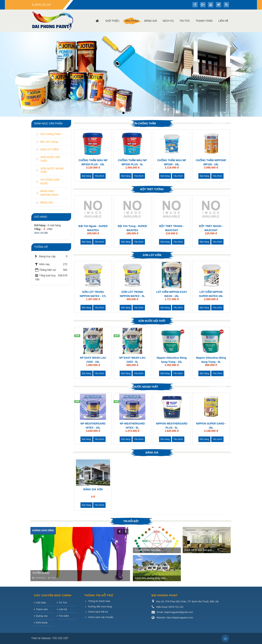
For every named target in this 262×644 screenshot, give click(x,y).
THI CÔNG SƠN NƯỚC (50, 182)
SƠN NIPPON (217, 387)
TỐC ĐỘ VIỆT (60, 638)
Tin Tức (63, 603)
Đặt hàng (86, 176)
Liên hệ (63, 609)
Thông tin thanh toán (99, 601)
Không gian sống (43, 530)
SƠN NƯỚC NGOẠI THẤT (143, 387)
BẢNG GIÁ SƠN (93, 489)
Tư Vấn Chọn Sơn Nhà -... (149, 550)
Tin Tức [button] (185, 21)
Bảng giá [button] (151, 21)
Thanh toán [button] (204, 21)
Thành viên (42, 609)
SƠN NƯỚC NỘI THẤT (152, 321)
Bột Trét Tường (152, 189)
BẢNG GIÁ (152, 453)
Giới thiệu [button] (112, 21)
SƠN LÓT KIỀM (152, 255)
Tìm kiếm (64, 616)
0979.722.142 (43, 5)
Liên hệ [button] (223, 21)
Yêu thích (99, 176)
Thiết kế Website (41, 638)
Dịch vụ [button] (168, 21)
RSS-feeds (42, 623)
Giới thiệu (41, 603)
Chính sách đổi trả (98, 612)
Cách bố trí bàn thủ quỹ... (199, 550)
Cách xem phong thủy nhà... (151, 578)
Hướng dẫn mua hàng (100, 607)
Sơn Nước (219, 123)
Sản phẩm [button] (132, 21)
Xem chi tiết (41, 233)
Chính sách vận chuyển (101, 617)
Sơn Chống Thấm (144, 123)
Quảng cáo (42, 616)
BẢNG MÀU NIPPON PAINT (49, 193)
